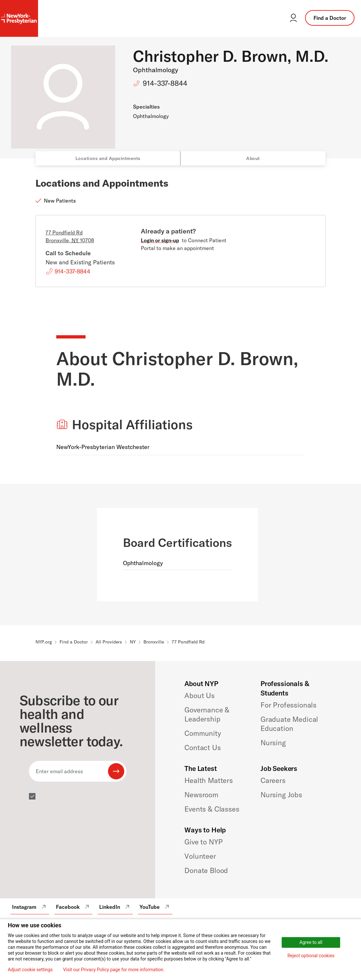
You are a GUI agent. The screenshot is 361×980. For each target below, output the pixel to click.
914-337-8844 (165, 83)
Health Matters (209, 780)
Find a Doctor (330, 18)
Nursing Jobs (281, 795)
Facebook (73, 907)
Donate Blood (206, 870)
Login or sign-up (160, 240)
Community (203, 733)
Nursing (273, 743)
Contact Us (202, 748)
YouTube (155, 907)
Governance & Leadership (207, 714)
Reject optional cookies (311, 956)
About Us (200, 695)
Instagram (30, 907)
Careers (273, 780)
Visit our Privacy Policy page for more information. (114, 970)
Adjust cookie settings (30, 970)
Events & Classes (212, 809)
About (253, 158)
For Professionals (288, 705)
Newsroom (201, 795)
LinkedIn (115, 907)
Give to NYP (203, 842)
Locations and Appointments (108, 158)
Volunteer (200, 856)
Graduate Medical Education (289, 724)
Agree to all (311, 942)
